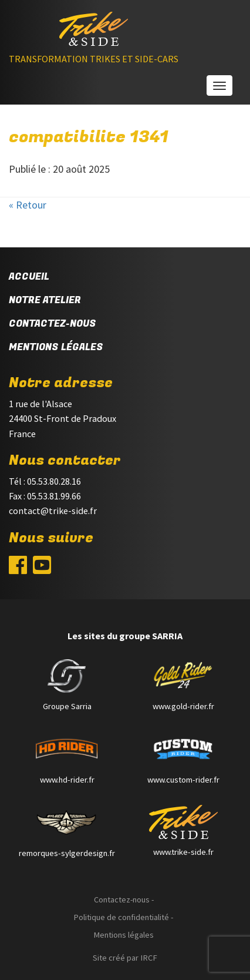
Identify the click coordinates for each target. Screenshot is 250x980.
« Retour (28, 205)
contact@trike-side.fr (53, 511)
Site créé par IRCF (125, 958)
